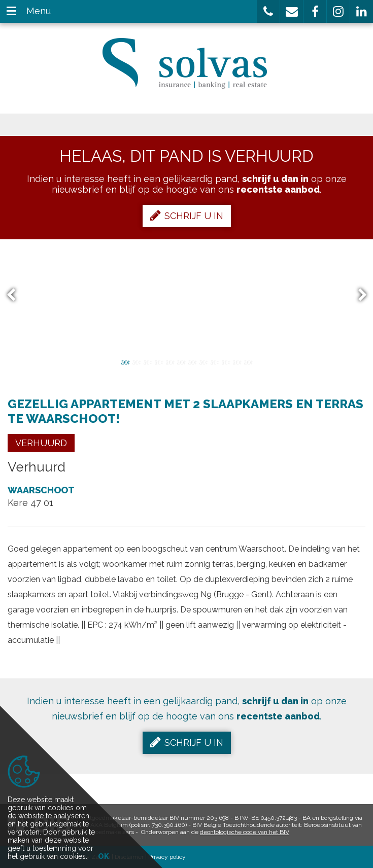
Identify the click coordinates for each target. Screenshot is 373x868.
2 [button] (137, 361)
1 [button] (125, 361)
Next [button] (358, 295)
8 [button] (204, 361)
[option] (187, 295)
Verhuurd (41, 443)
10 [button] (226, 361)
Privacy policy (167, 857)
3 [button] (148, 361)
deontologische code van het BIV (245, 832)
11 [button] (237, 361)
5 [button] (170, 361)
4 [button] (159, 361)
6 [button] (181, 361)
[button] (268, 11)
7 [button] (192, 361)
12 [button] (248, 361)
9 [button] (215, 361)
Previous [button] (16, 295)
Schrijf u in (187, 215)
